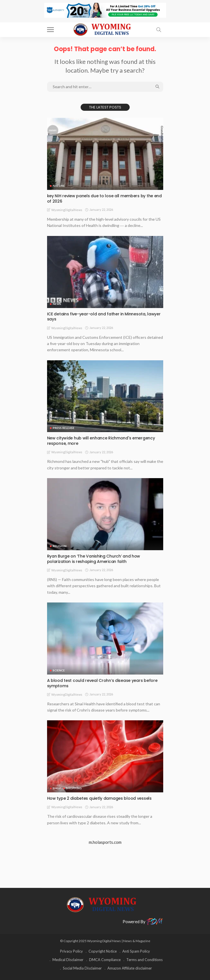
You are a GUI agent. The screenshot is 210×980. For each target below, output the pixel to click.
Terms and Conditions (144, 960)
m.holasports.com (105, 842)
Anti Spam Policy (136, 951)
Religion (60, 546)
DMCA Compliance (105, 960)
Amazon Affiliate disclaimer (130, 968)
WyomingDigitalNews (67, 210)
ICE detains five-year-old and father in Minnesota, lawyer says (104, 317)
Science (59, 670)
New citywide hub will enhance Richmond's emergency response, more (101, 441)
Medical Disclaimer (68, 960)
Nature (59, 186)
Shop (57, 788)
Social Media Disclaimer (82, 968)
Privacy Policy (71, 951)
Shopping (74, 788)
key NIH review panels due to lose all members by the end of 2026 (104, 199)
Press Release (64, 428)
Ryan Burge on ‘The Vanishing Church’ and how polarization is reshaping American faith (94, 559)
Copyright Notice (103, 951)
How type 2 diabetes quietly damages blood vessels (99, 798)
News (57, 304)
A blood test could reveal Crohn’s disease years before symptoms (102, 683)
